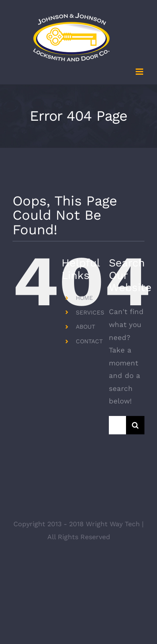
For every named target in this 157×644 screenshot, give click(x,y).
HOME (84, 298)
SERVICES (90, 312)
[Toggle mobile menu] (140, 72)
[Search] (135, 425)
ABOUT (85, 327)
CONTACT (89, 341)
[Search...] (117, 425)
